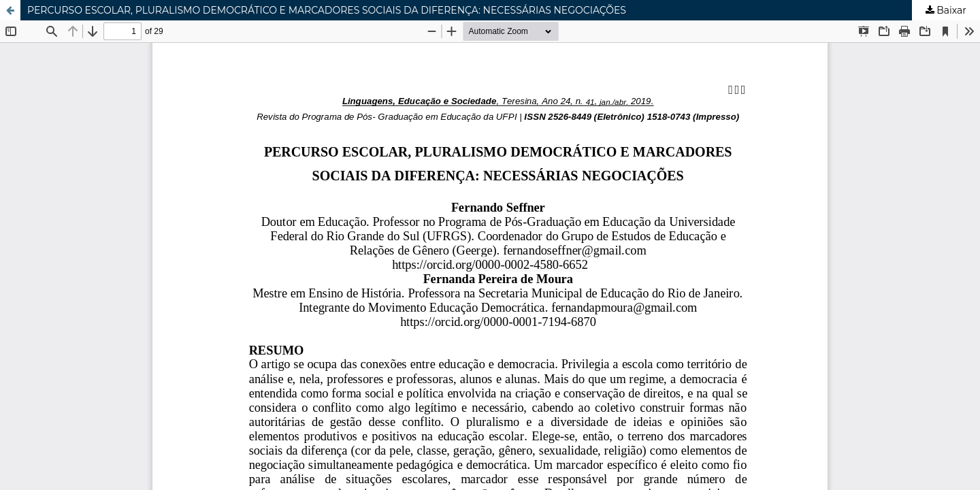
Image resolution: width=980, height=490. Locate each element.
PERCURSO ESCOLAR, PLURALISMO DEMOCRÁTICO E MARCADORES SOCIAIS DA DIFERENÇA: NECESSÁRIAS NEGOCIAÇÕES (327, 10)
